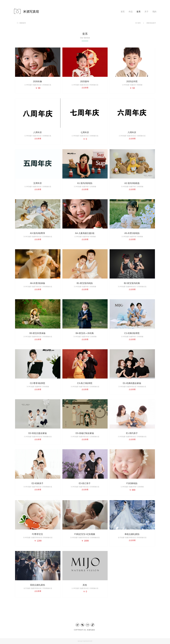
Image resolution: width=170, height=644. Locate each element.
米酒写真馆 (91, 630)
